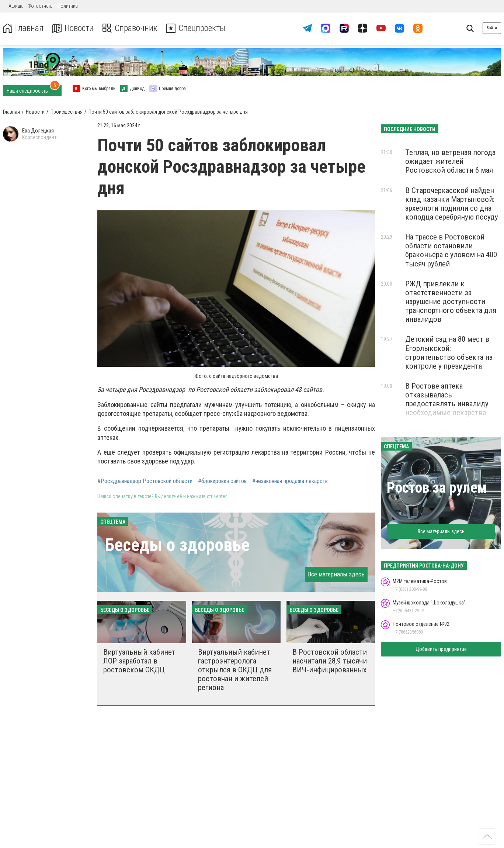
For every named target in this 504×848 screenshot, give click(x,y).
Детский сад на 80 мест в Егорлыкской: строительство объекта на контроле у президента (449, 352)
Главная (23, 28)
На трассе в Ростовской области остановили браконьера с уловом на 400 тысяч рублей (451, 250)
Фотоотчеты (41, 6)
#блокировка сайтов (222, 481)
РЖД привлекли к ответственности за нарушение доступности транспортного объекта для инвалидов (451, 302)
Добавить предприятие (441, 649)
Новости (73, 28)
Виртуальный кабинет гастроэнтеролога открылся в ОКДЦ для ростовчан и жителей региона (235, 670)
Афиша (16, 6)
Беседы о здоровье (177, 545)
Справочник (130, 28)
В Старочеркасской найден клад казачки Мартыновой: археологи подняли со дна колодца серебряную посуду (452, 204)
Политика (68, 6)
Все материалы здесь (336, 574)
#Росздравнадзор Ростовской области (145, 481)
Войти (492, 28)
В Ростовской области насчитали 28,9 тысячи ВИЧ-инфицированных (330, 661)
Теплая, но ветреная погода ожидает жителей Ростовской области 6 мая (450, 161)
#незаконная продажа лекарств (290, 481)
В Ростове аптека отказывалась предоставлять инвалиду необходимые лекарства (447, 399)
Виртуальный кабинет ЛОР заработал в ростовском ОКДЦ (139, 661)
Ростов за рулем (437, 488)
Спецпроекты (197, 28)
